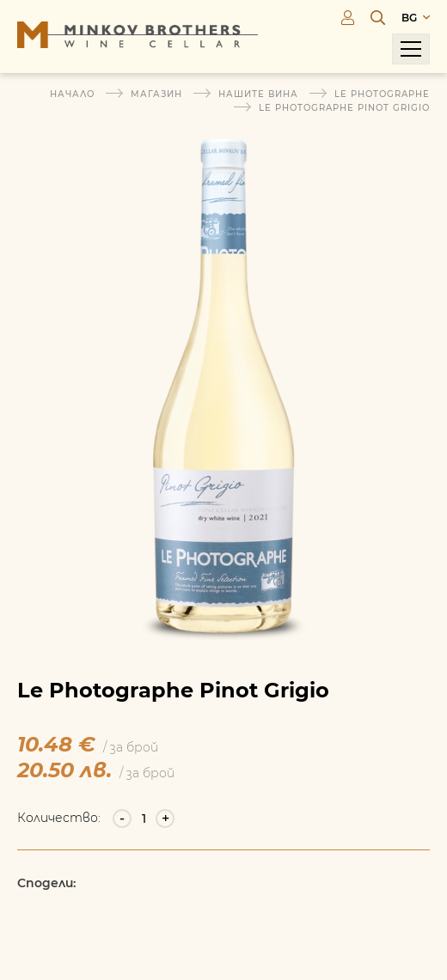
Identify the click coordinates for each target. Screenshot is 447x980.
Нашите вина (258, 94)
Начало (72, 94)
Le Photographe (382, 94)
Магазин (156, 94)
